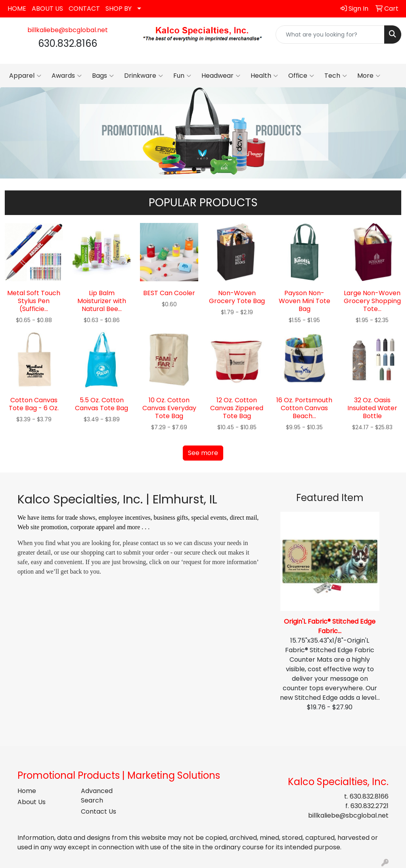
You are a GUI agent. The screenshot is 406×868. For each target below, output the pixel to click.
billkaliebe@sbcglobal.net (68, 30)
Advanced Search (97, 796)
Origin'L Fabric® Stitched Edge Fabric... (330, 626)
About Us (32, 802)
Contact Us (99, 811)
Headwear (221, 76)
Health (264, 76)
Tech (336, 76)
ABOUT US (47, 9)
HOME (17, 9)
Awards (67, 76)
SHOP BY (119, 9)
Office (301, 76)
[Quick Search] (330, 35)
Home (27, 791)
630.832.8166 (369, 796)
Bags (103, 76)
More (369, 76)
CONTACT (84, 9)
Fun (182, 76)
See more (203, 453)
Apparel (25, 76)
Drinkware (144, 76)
